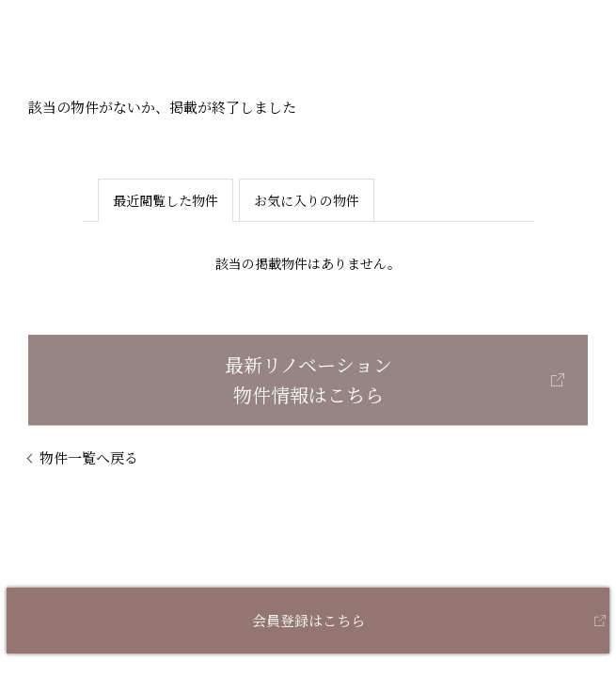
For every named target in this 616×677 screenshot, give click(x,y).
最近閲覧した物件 (166, 200)
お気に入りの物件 (307, 200)
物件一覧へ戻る (89, 457)
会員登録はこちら (308, 620)
